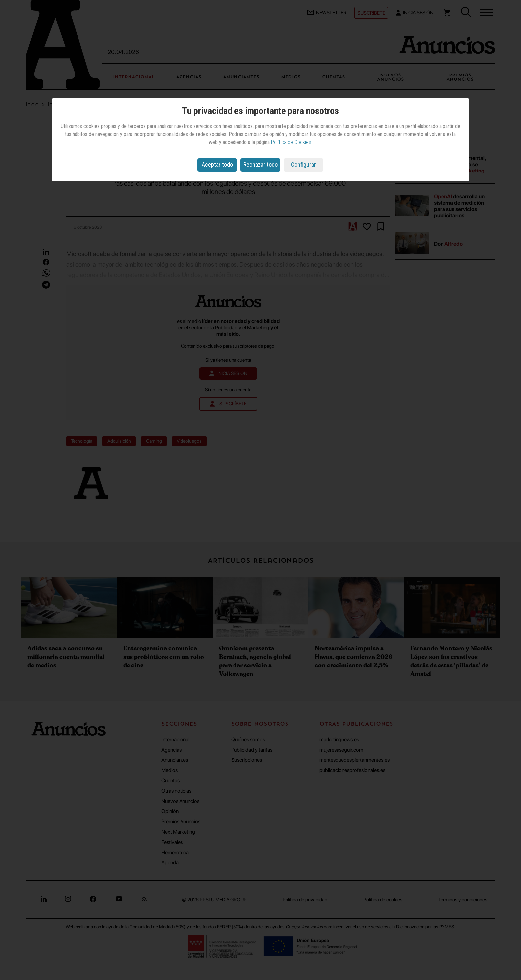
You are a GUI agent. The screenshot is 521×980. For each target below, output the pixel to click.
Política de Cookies (291, 142)
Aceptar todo (217, 164)
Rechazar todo (260, 164)
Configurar (304, 164)
